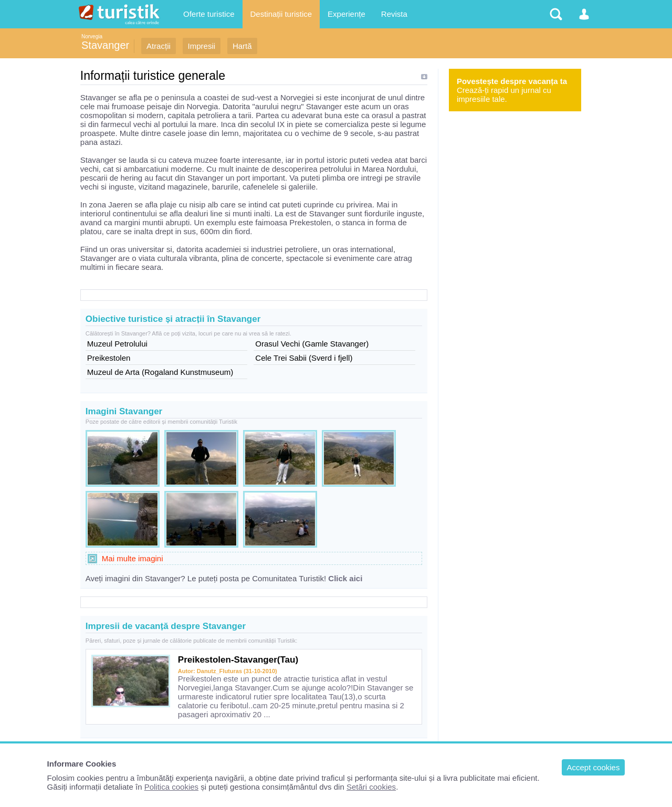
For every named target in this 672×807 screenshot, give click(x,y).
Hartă (242, 46)
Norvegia (92, 36)
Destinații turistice (281, 14)
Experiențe (346, 14)
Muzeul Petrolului (117, 344)
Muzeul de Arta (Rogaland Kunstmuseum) (160, 372)
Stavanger (105, 45)
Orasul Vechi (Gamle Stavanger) (312, 344)
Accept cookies (594, 767)
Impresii (202, 46)
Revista (394, 14)
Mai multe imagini (133, 558)
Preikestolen (109, 358)
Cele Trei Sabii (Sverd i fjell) (304, 358)
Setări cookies (371, 787)
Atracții (159, 46)
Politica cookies (171, 787)
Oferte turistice (209, 14)
